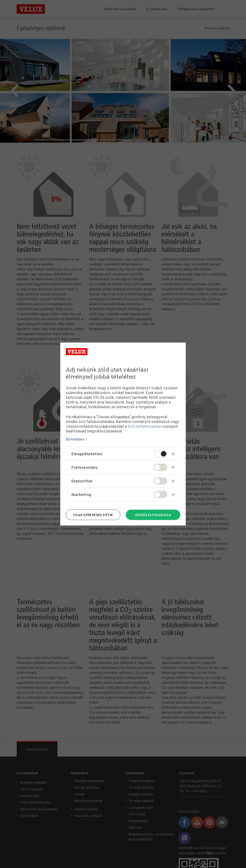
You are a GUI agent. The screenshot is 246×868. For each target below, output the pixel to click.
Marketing (81, 495)
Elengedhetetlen (87, 454)
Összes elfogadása (153, 515)
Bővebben (75, 439)
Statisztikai (82, 481)
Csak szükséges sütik (93, 515)
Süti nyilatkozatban (145, 426)
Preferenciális (84, 467)
